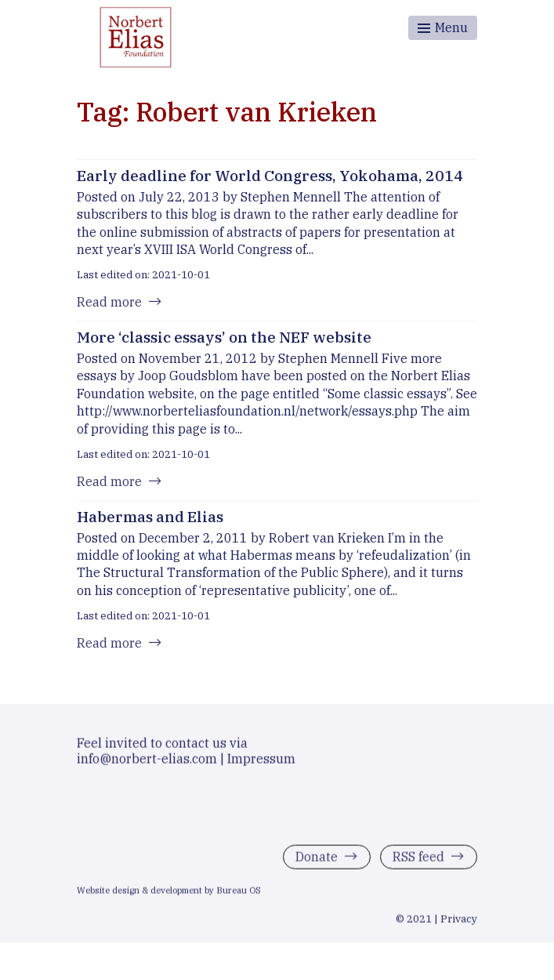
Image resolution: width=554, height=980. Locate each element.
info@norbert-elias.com (147, 761)
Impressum (261, 761)
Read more (109, 302)
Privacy (459, 921)
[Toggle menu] (443, 28)
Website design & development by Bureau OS (169, 893)
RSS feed (418, 859)
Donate (317, 859)
